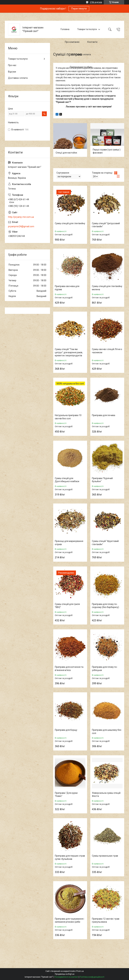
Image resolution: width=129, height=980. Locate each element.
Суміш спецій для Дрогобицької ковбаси (67, 480)
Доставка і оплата (81, 54)
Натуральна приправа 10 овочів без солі (68, 417)
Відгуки (12, 72)
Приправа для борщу (66, 730)
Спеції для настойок (66, 153)
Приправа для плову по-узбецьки (105, 669)
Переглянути (79, 9)
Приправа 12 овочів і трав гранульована (106, 920)
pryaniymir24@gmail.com (21, 226)
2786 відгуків (96, 2)
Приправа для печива (104, 415)
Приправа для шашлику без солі (107, 732)
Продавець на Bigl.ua (65, 974)
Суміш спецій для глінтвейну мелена (107, 288)
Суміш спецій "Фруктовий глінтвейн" (105, 543)
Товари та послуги (87, 29)
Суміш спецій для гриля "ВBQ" (67, 606)
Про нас (12, 65)
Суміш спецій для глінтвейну (70, 223)
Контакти (92, 42)
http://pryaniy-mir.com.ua (21, 217)
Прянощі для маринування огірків (69, 543)
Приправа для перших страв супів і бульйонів (70, 857)
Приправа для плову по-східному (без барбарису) (105, 606)
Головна (65, 29)
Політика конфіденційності (92, 977)
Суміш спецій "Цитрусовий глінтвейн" (106, 225)
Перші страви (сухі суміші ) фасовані (107, 151)
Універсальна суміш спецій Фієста (106, 795)
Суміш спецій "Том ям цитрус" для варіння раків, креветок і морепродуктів (69, 352)
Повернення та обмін (81, 67)
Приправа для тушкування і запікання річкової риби (69, 920)
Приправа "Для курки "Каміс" (66, 795)
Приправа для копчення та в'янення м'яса (69, 669)
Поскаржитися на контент (66, 977)
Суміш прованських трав (105, 856)
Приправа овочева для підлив (67, 288)
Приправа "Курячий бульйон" (102, 480)
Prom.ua (80, 971)
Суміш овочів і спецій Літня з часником (107, 351)
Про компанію (72, 42)
